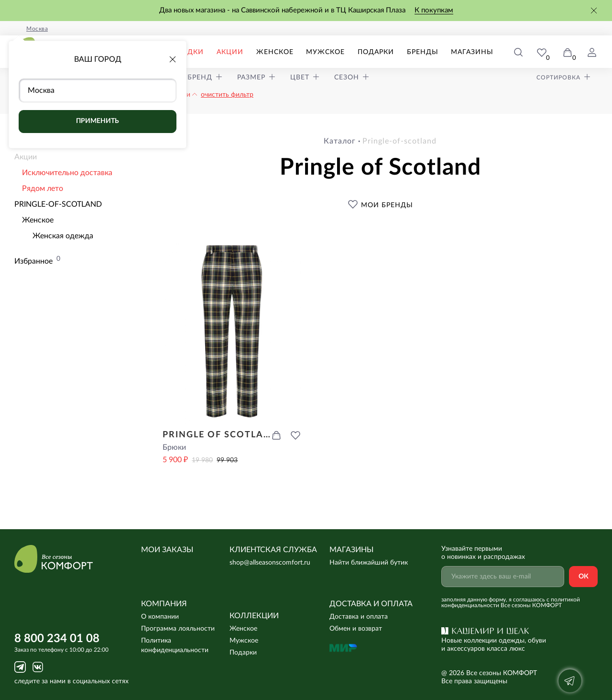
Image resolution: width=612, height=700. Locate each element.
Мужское (335, 52)
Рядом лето (43, 189)
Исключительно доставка (67, 173)
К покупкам (434, 10)
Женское (287, 52)
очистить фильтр (227, 95)
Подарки (383, 52)
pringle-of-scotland (399, 141)
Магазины (475, 52)
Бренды (427, 52)
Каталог (340, 141)
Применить (98, 121)
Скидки (206, 52)
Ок (584, 577)
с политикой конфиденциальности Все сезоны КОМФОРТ (511, 602)
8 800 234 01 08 (57, 639)
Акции (245, 52)
